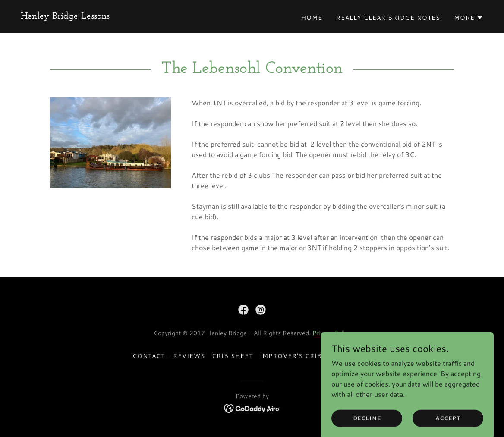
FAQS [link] (362, 356)
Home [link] (312, 18)
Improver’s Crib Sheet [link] (303, 356)
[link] (65, 16)
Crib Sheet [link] (232, 356)
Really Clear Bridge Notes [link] (388, 18)
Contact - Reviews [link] (169, 356)
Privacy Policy (332, 333)
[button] (469, 18)
